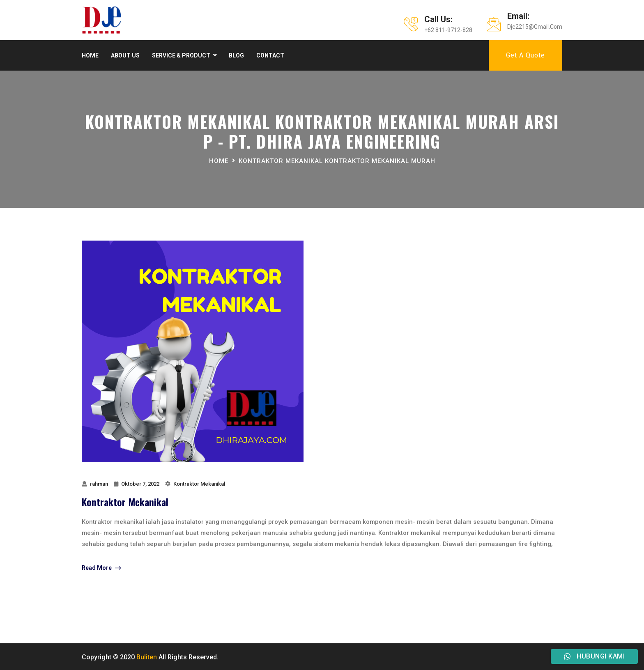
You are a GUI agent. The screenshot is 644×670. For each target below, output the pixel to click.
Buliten (147, 657)
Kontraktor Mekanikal (199, 484)
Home (90, 55)
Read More (101, 568)
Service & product (181, 55)
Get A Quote (526, 55)
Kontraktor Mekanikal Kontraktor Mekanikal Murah (337, 161)
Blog (236, 55)
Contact (270, 55)
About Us (125, 55)
